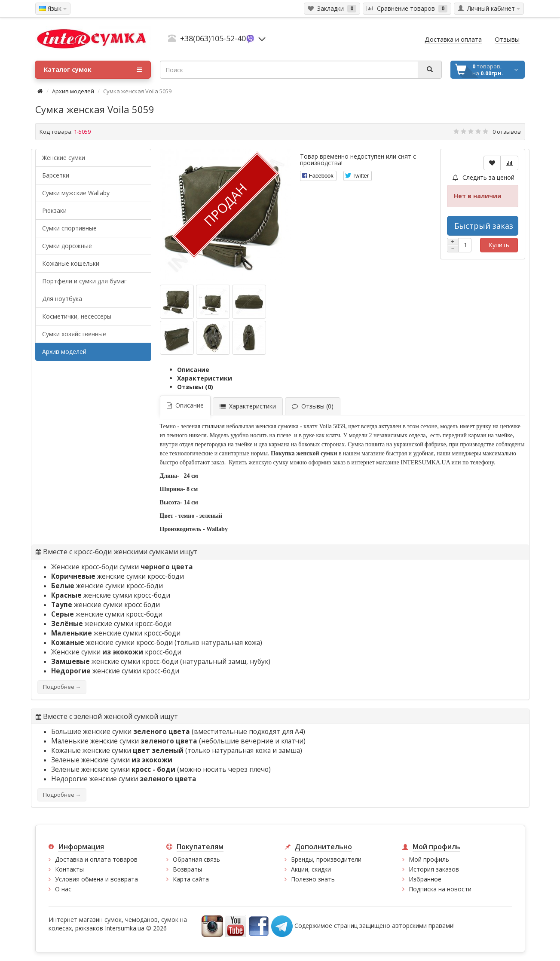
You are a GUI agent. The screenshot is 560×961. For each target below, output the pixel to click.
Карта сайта (191, 879)
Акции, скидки (311, 869)
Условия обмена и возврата (96, 879)
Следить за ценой (483, 177)
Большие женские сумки (121, 732)
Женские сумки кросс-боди (116, 652)
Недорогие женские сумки (124, 779)
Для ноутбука (62, 299)
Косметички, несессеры (77, 316)
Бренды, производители (326, 859)
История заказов (434, 869)
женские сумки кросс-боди (118, 576)
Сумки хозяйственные (74, 334)
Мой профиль (429, 859)
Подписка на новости (440, 889)
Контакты (69, 869)
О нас (63, 889)
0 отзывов (507, 132)
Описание (193, 370)
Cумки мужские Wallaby (76, 193)
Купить (499, 245)
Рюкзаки (54, 210)
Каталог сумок (93, 70)
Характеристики (205, 378)
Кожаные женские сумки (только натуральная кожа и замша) (177, 751)
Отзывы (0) (195, 387)
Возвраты (187, 869)
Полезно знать (313, 879)
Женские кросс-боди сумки (122, 567)
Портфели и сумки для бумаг (84, 281)
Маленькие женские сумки (125, 741)
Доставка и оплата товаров (96, 859)
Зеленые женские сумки (112, 760)
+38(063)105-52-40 (213, 38)
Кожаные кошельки (71, 263)
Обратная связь (196, 859)
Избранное (425, 879)
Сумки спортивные (69, 228)
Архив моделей (73, 91)
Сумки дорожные (67, 246)
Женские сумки (64, 158)
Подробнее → (62, 687)
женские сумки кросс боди (106, 605)
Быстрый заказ (484, 226)
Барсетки (56, 175)
